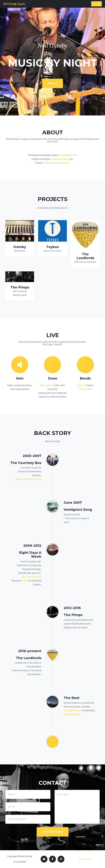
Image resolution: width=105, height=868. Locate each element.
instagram (65, 163)
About (52, 83)
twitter (46, 163)
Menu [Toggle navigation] (96, 4)
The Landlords (47, 385)
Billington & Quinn (72, 714)
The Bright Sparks (72, 711)
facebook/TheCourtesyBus (28, 479)
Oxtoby (81, 385)
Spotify (66, 159)
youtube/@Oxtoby (68, 155)
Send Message (53, 832)
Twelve (25, 581)
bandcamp (56, 159)
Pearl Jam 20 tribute (31, 577)
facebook (54, 163)
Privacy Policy (85, 859)
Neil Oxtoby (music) (14, 4)
